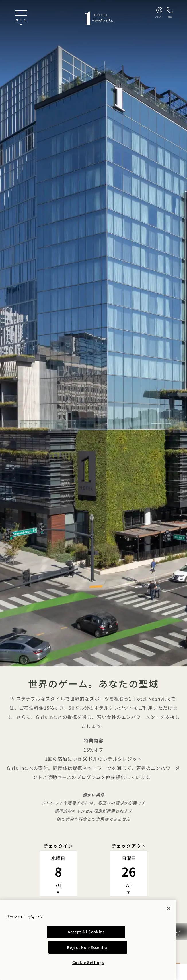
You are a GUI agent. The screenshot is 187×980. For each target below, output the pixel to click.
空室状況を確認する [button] (93, 909)
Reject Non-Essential (127, 947)
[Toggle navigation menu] (21, 18)
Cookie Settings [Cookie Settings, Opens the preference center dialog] (88, 962)
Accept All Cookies (49, 947)
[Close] (169, 924)
